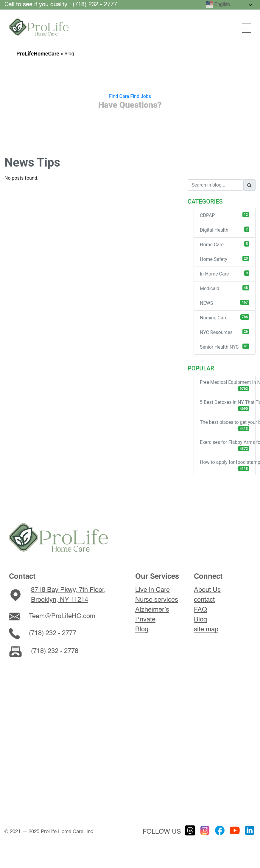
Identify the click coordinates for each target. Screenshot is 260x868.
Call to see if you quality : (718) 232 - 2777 (61, 5)
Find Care (119, 96)
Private (145, 620)
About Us (207, 590)
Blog (142, 630)
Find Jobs (141, 96)
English (218, 5)
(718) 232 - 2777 (53, 633)
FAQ (200, 610)
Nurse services (157, 600)
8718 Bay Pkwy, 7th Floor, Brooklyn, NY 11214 (68, 595)
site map (206, 630)
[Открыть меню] (247, 28)
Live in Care (152, 590)
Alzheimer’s (152, 610)
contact (204, 600)
